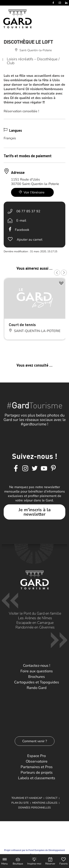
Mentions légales (45, 803)
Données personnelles (34, 808)
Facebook (22, 230)
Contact (52, 798)
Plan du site (20, 803)
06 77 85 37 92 (28, 211)
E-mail (21, 220)
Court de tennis (22, 325)
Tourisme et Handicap (27, 798)
